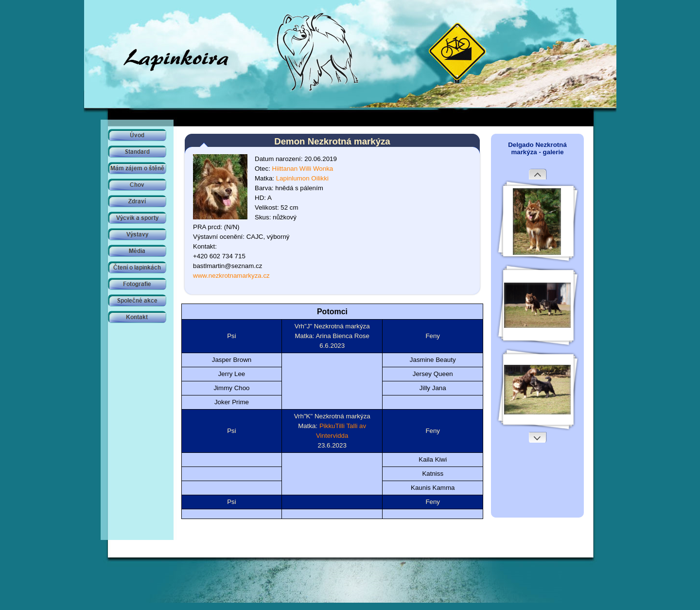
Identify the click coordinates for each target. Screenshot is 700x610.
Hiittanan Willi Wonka (303, 169)
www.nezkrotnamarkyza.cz (231, 276)
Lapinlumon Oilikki (302, 178)
